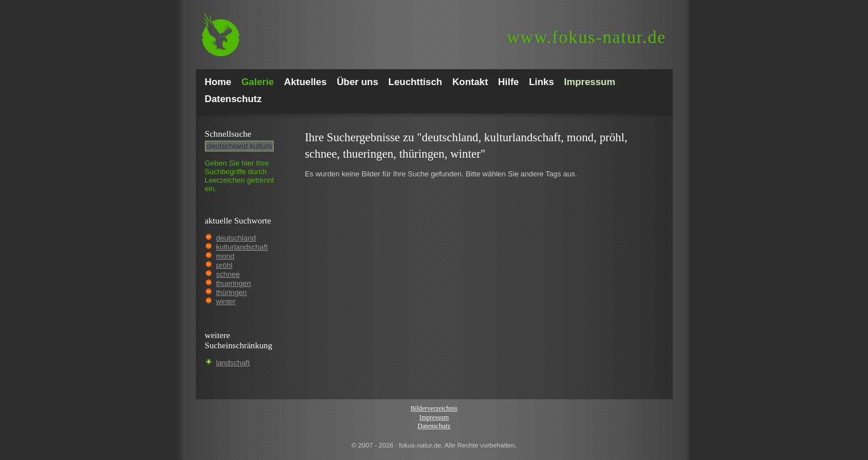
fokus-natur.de (587, 37)
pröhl (225, 265)
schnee (228, 274)
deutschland (236, 238)
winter (226, 301)
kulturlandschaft (242, 247)
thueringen (234, 283)
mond (226, 256)
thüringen (232, 292)
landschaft (233, 363)
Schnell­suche (228, 134)
